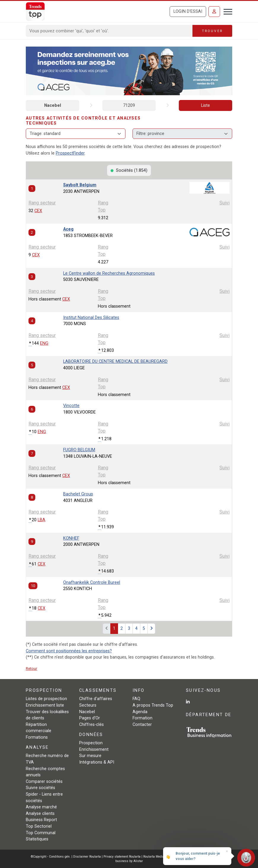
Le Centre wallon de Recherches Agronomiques (109, 273)
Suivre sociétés (40, 788)
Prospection (91, 743)
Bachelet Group (78, 494)
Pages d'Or (90, 718)
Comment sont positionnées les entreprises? (69, 651)
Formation (142, 718)
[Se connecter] (214, 12)
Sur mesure (90, 756)
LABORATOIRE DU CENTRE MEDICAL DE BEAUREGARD (115, 361)
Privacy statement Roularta (122, 857)
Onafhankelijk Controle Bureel (92, 582)
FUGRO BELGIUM (79, 450)
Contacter (142, 725)
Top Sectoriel (39, 826)
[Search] (109, 31)
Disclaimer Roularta (87, 857)
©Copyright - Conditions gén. (51, 857)
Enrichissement (94, 749)
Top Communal (41, 833)
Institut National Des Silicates (91, 318)
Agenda (140, 712)
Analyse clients (40, 814)
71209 (129, 105)
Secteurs (88, 705)
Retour (31, 669)
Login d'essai (188, 11)
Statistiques (37, 839)
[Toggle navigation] (226, 11)
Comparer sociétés (44, 782)
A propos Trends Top (153, 705)
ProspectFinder (70, 153)
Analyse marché (41, 807)
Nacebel (53, 105)
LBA (42, 520)
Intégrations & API (97, 762)
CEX (38, 211)
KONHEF (71, 538)
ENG (44, 343)
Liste (206, 105)
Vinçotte (71, 406)
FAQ (136, 699)
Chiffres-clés (91, 725)
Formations (37, 737)
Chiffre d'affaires (96, 699)
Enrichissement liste (45, 705)
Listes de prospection (46, 699)
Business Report (41, 820)
